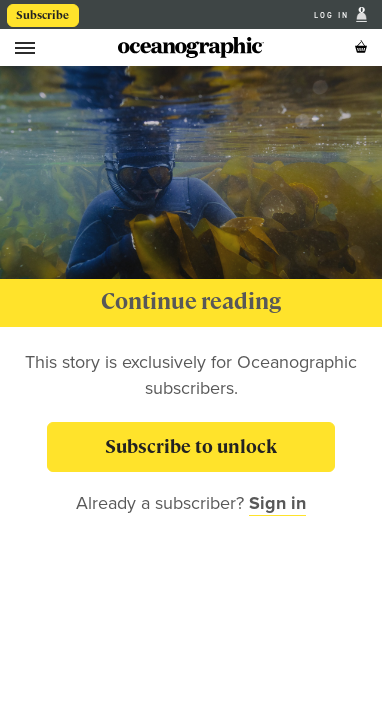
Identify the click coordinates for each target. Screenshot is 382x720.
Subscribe (42, 15)
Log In (333, 15)
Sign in (277, 503)
